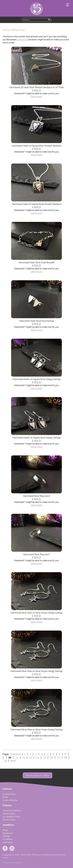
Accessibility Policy (11, 817)
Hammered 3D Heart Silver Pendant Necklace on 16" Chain (36, 87)
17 (59, 757)
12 (24, 757)
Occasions (7, 839)
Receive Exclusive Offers (38, 775)
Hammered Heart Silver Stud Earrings (37, 321)
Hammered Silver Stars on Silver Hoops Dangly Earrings (37, 613)
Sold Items (8, 842)
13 (30, 757)
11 (17, 757)
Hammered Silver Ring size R (37, 496)
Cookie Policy (9, 814)
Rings (5, 830)
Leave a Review (10, 800)
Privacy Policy (9, 820)
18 (66, 757)
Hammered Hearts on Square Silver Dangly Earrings (36, 379)
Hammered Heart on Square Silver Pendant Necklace (37, 146)
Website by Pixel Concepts (12, 863)
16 (52, 757)
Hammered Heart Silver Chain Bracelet (36, 263)
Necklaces (7, 833)
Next (12, 761)
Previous (16, 754)
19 (6, 761)
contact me (22, 40)
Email (5, 797)
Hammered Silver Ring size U (37, 554)
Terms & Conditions (12, 811)
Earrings (6, 836)
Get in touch (36, 96)
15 (44, 757)
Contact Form (9, 794)
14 (37, 757)
